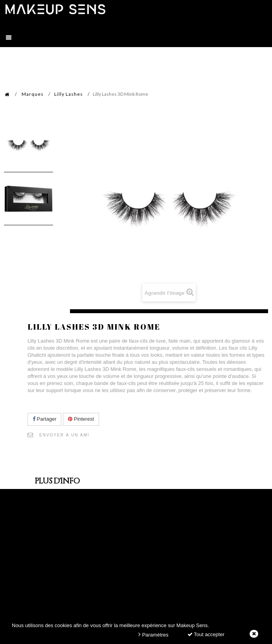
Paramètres (153, 634)
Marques (33, 94)
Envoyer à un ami (64, 435)
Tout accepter (206, 634)
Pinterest (81, 419)
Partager (44, 419)
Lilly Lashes (69, 94)
